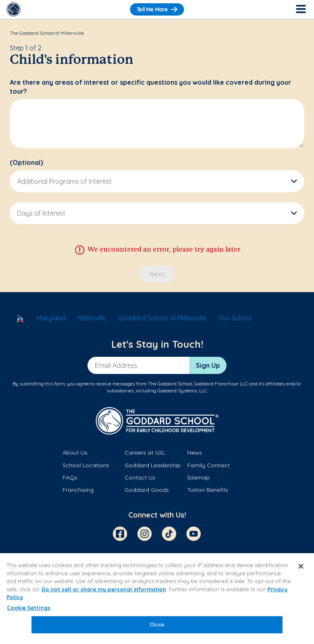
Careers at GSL (145, 453)
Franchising (78, 490)
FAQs (70, 477)
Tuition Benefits (208, 490)
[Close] (301, 566)
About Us (75, 453)
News (195, 453)
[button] (157, 181)
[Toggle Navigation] (301, 9)
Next (157, 274)
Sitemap (198, 477)
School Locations (86, 465)
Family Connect (209, 465)
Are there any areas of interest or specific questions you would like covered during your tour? (150, 87)
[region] (157, 599)
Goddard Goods (147, 490)
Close (157, 624)
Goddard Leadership (153, 465)
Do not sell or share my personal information (104, 589)
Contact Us (140, 477)
